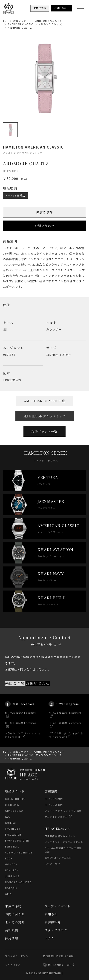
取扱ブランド (21, 21)
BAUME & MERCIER (17, 841)
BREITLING (12, 805)
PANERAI (10, 823)
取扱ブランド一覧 (45, 432)
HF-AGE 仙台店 (54, 799)
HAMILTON (12, 870)
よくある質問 (15, 922)
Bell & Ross (12, 846)
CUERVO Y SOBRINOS (19, 852)
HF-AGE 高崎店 (15, 195)
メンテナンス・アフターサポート (64, 842)
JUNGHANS (12, 876)
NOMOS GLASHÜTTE (18, 882)
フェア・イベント (58, 906)
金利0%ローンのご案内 (58, 857)
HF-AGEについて (58, 829)
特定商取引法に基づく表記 (58, 956)
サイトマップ (13, 965)
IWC (8, 817)
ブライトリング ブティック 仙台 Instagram (66, 739)
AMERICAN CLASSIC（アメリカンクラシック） (36, 24)
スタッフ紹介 (52, 863)
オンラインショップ (56, 817)
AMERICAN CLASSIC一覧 (45, 401)
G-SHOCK (11, 864)
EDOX (9, 858)
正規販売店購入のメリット (60, 836)
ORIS (8, 894)
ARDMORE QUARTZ (20, 28)
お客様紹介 (53, 922)
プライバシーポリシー (18, 956)
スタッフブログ (56, 930)
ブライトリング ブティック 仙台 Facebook (22, 739)
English (58, 965)
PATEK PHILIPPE (15, 799)
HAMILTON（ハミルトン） (49, 21)
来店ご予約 (44, 212)
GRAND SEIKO (14, 811)
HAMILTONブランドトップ (45, 416)
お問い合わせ (44, 226)
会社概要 (12, 930)
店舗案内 (51, 791)
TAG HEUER (13, 829)
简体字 (71, 965)
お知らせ (51, 914)
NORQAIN (11, 888)
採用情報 (12, 938)
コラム (50, 938)
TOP (6, 21)
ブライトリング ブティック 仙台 (63, 811)
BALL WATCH (13, 835)
